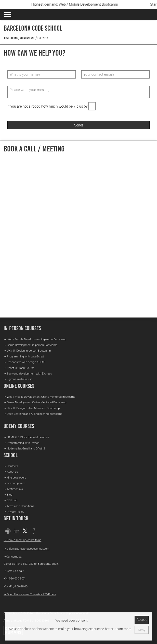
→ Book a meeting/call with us (22, 540)
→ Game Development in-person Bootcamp (30, 345)
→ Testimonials (13, 489)
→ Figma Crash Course (18, 379)
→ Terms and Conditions (19, 506)
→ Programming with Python (22, 443)
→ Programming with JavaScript (24, 357)
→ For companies (15, 483)
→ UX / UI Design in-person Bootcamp (27, 351)
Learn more (123, 629)
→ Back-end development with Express (28, 374)
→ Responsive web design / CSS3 (24, 362)
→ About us (11, 472)
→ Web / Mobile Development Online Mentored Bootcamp (40, 397)
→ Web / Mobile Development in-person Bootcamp (35, 339)
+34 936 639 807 (14, 579)
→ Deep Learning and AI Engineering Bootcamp (33, 414)
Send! (78, 125)
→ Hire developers (15, 478)
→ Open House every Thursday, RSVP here (30, 594)
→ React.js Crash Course (19, 368)
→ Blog (8, 495)
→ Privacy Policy (14, 512)
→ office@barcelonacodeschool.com (27, 549)
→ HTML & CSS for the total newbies (26, 437)
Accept (142, 620)
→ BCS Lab (10, 500)
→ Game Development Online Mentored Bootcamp (35, 402)
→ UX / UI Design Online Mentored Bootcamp (32, 408)
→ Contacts (11, 466)
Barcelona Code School (33, 28)
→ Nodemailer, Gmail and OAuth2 (24, 449)
